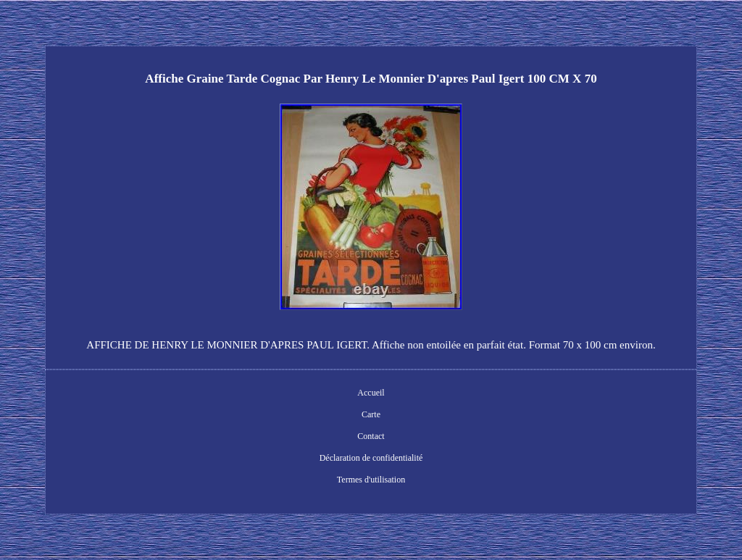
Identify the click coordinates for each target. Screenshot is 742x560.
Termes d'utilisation (371, 480)
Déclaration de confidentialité (371, 458)
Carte (371, 414)
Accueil (371, 393)
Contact (371, 436)
